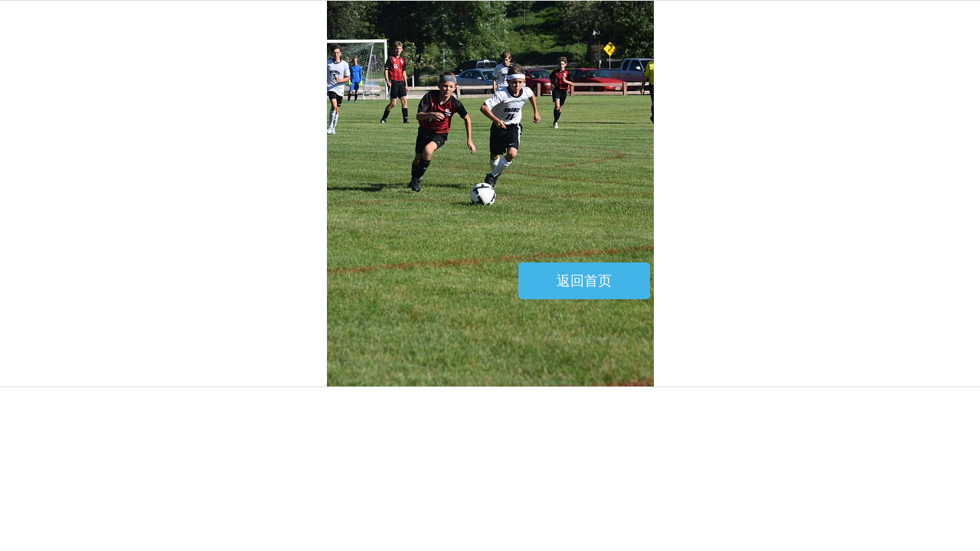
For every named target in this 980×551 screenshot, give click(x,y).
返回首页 (584, 281)
